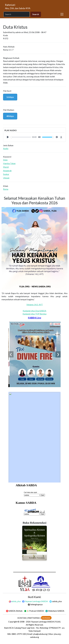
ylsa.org (57, 634)
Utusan (6, 178)
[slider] (21, 137)
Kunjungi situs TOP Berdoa (34, 314)
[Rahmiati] (19, 6)
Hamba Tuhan (9, 163)
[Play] (8, 137)
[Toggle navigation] (62, 14)
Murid (6, 167)
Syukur (6, 174)
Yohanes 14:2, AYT (35, 305)
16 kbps (10, 97)
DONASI (46, 618)
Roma (6, 189)
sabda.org (34, 637)
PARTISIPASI (34, 618)
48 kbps (10, 116)
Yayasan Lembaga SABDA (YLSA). (46, 622)
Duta (5, 160)
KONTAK (22, 618)
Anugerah (7, 171)
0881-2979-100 (19, 634)
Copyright (13, 622)
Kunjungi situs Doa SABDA (34, 311)
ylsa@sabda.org (40, 634)
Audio (6, 148)
